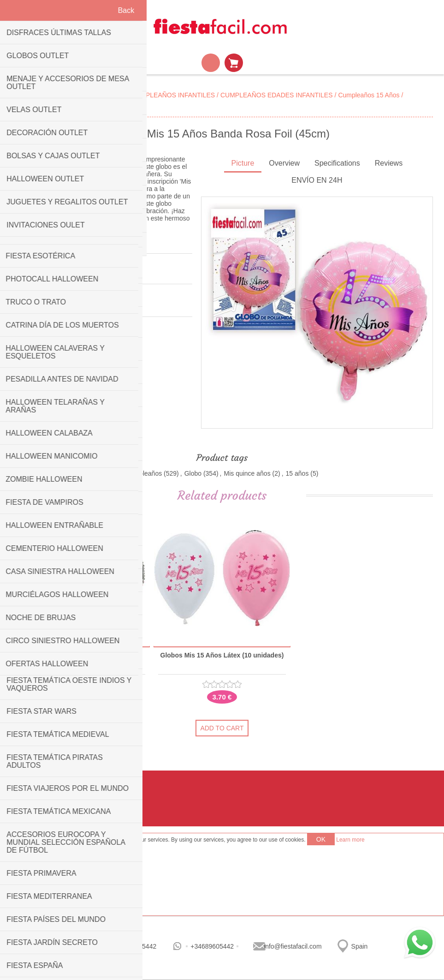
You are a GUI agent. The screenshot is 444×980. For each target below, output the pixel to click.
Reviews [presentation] (389, 163)
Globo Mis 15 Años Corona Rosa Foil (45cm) (81, 659)
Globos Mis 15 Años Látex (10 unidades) (222, 655)
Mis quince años (247, 473)
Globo (193, 473)
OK (321, 839)
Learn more (350, 840)
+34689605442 (212, 946)
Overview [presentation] (284, 163)
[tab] (243, 164)
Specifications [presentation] (337, 163)
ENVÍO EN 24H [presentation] (317, 180)
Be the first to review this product (58, 273)
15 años (297, 473)
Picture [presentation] (243, 163)
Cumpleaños (144, 473)
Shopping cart (234, 63)
